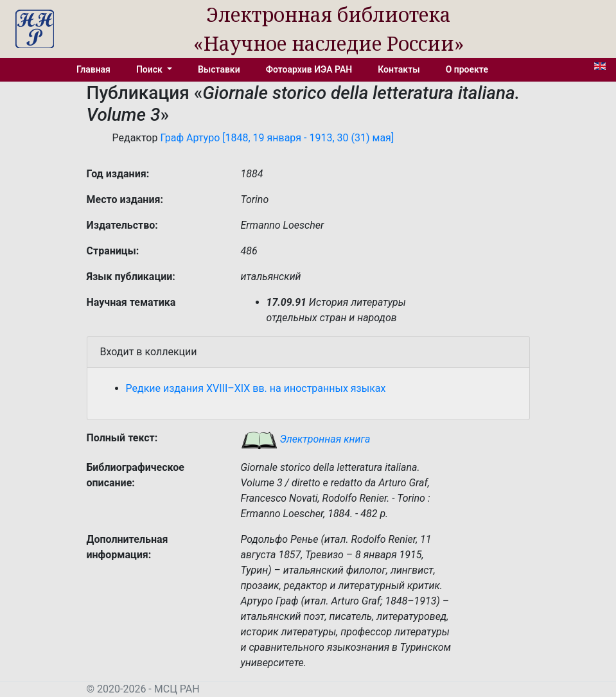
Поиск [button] (150, 69)
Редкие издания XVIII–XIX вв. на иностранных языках (256, 388)
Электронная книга (306, 439)
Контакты (399, 69)
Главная (93, 69)
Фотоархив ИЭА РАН (309, 69)
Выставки (219, 69)
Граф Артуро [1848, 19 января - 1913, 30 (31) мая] (277, 138)
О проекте (467, 69)
